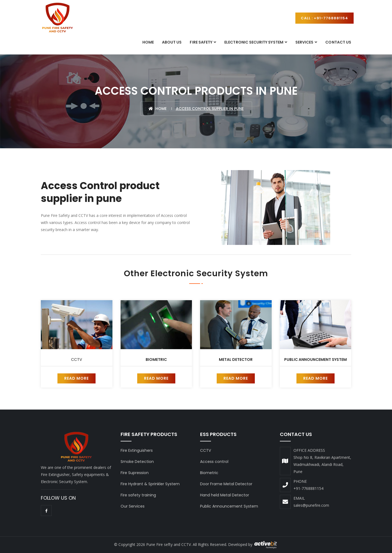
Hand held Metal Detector (225, 495)
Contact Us (338, 42)
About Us (172, 42)
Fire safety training (138, 495)
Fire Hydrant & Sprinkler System (150, 484)
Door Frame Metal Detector (226, 484)
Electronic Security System (254, 42)
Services (304, 42)
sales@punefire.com (311, 505)
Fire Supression (135, 473)
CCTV (76, 360)
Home (148, 42)
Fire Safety (201, 42)
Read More (76, 378)
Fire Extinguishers (137, 450)
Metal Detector (236, 360)
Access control (214, 462)
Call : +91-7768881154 (324, 18)
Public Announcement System (316, 360)
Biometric (156, 360)
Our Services (133, 506)
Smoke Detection (137, 462)
